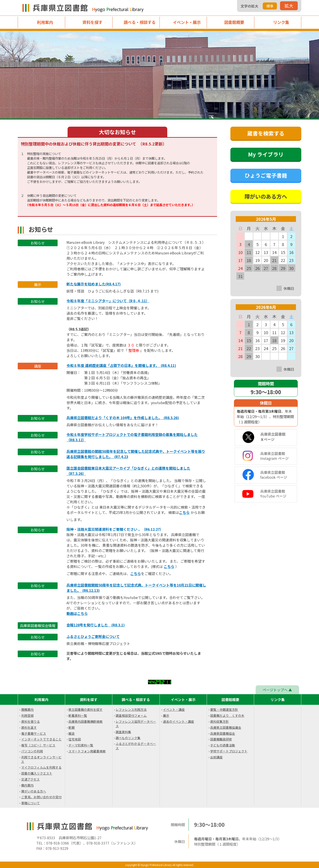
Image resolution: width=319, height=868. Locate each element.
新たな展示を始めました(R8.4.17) (94, 284)
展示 (166, 715)
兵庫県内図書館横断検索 (86, 721)
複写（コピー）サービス (38, 745)
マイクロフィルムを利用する (41, 767)
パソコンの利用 (32, 751)
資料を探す (92, 22)
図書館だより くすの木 (227, 715)
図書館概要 (234, 22)
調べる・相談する (140, 22)
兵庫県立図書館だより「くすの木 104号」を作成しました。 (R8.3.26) (123, 418)
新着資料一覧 (78, 715)
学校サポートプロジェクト (229, 751)
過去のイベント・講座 (179, 721)
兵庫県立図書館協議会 (226, 727)
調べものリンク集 (128, 738)
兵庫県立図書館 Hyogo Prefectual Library (84, 8)
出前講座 (216, 757)
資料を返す (29, 727)
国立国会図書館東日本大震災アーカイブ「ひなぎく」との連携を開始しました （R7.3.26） (128, 471)
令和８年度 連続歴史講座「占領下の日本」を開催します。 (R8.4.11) (121, 365)
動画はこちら (77, 613)
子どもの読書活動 (223, 745)
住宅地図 (75, 739)
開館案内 (27, 709)
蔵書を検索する (266, 133)
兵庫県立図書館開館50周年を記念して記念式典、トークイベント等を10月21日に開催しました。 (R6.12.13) (136, 588)
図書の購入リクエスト (37, 773)
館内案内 (27, 785)
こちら (184, 512)
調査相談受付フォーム (131, 715)
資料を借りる (31, 721)
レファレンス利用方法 (131, 709)
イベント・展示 (187, 22)
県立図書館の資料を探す (86, 709)
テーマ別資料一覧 (81, 745)
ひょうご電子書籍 (266, 175)
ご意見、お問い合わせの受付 (41, 797)
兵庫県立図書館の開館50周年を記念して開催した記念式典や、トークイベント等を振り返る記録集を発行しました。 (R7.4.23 (136, 454)
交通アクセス (30, 779)
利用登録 (27, 715)
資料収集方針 (220, 721)
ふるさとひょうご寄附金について (93, 636)
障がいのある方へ (34, 791)
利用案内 (45, 22)
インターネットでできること (41, 739)
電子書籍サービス (34, 733)
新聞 (72, 727)
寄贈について (31, 803)
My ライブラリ (266, 154)
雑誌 (72, 733)
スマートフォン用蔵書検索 (87, 751)
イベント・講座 (174, 709)
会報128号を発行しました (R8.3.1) (96, 625)
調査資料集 (123, 732)
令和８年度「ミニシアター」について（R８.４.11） (108, 301)
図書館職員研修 (221, 739)
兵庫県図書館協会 (223, 733)
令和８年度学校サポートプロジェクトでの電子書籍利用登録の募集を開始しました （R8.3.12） (132, 437)
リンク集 (281, 22)
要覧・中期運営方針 (224, 709)
